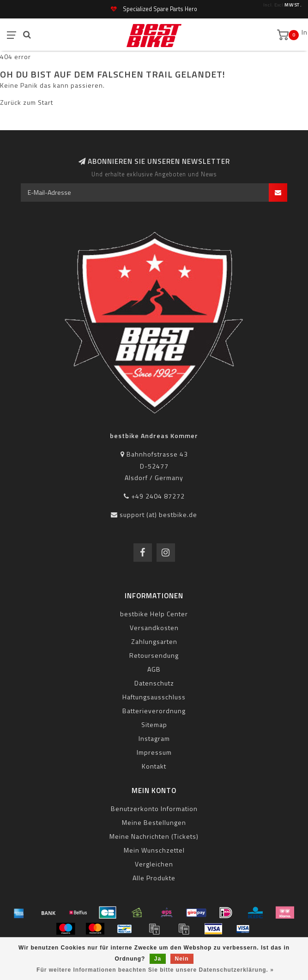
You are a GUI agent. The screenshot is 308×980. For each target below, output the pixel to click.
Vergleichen (154, 864)
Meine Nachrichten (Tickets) (154, 836)
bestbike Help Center (154, 614)
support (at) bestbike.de (158, 514)
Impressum (154, 752)
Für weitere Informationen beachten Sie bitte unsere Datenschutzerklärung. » (155, 970)
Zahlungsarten (154, 641)
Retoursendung (154, 655)
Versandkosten (154, 628)
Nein (182, 959)
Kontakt (154, 766)
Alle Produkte (154, 878)
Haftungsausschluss (154, 697)
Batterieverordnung (154, 711)
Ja (158, 959)
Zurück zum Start (27, 102)
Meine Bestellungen (154, 822)
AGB (154, 669)
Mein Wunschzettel (154, 850)
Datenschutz (154, 683)
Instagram (154, 738)
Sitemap (154, 724)
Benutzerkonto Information (154, 809)
